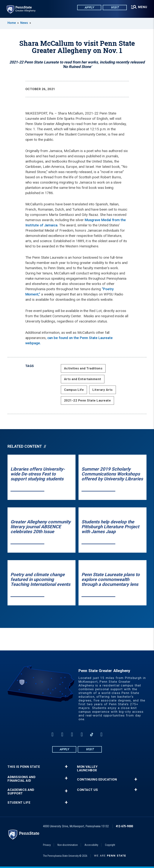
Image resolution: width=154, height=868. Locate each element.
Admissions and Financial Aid (22, 779)
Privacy (47, 845)
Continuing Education (97, 779)
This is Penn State (24, 767)
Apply (89, 7)
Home (12, 23)
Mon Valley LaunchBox (87, 769)
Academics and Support (21, 792)
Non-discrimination (68, 845)
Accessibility (91, 845)
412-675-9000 (124, 826)
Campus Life (74, 390)
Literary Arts (103, 390)
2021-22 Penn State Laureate (88, 400)
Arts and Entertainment (83, 379)
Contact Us (87, 790)
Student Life (19, 803)
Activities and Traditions (83, 368)
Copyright (110, 845)
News (24, 23)
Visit (115, 7)
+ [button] (66, 767)
